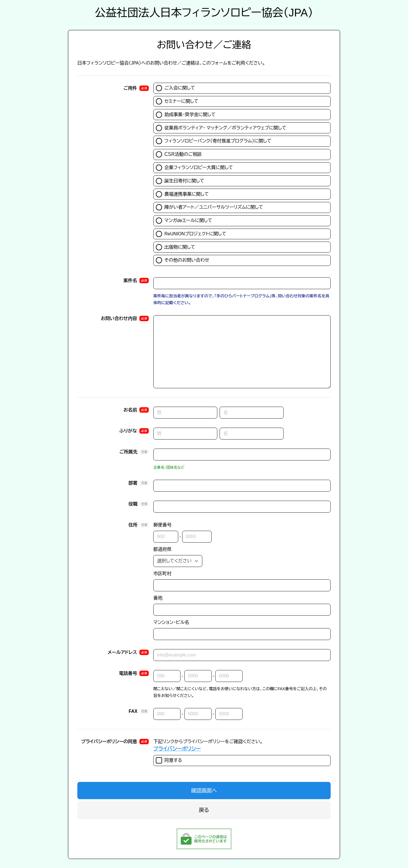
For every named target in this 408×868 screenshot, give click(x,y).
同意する (169, 760)
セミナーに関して (177, 101)
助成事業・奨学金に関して (186, 115)
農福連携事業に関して (182, 194)
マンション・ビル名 (171, 622)
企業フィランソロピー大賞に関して (194, 168)
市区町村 (162, 574)
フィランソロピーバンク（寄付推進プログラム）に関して (214, 141)
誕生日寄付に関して (180, 181)
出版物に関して (176, 247)
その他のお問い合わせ (182, 260)
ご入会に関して (175, 88)
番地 (158, 598)
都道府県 (162, 549)
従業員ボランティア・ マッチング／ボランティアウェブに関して (221, 128)
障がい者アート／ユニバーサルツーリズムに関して (209, 207)
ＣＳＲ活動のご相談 (179, 154)
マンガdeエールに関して (184, 221)
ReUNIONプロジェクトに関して (191, 234)
